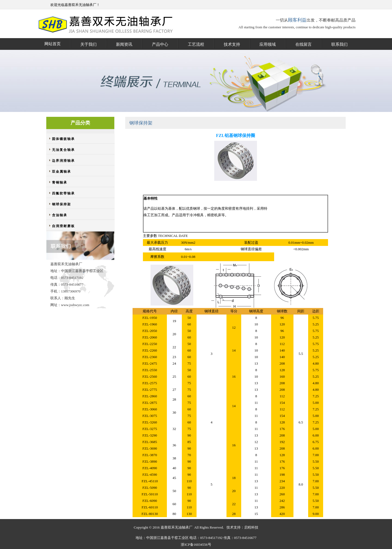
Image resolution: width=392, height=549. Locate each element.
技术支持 (232, 44)
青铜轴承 (60, 182)
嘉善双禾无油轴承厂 (80, 5)
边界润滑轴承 (63, 161)
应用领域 (268, 44)
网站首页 (53, 44)
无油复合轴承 (63, 150)
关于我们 (88, 44)
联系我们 (339, 44)
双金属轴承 (62, 172)
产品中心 (160, 44)
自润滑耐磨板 (63, 226)
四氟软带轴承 (63, 193)
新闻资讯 (124, 44)
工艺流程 (196, 44)
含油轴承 (60, 215)
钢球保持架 (62, 204)
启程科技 (251, 527)
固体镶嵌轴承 (63, 139)
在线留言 (304, 44)
